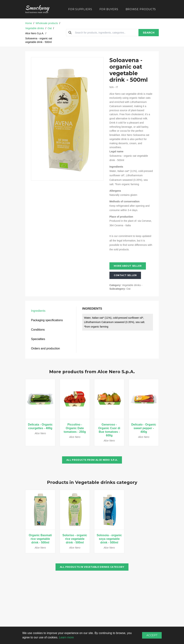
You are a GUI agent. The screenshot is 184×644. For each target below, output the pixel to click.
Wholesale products (47, 23)
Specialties (38, 339)
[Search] (70, 33)
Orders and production (45, 348)
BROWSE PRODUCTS (141, 9)
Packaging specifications (47, 320)
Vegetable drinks (35, 28)
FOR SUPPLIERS (80, 9)
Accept (152, 635)
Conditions (38, 330)
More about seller (128, 266)
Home (29, 23)
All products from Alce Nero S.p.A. (92, 460)
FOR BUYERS (109, 9)
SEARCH (149, 33)
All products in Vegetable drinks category (92, 567)
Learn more (66, 637)
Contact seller (125, 275)
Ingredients (38, 311)
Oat (50, 28)
